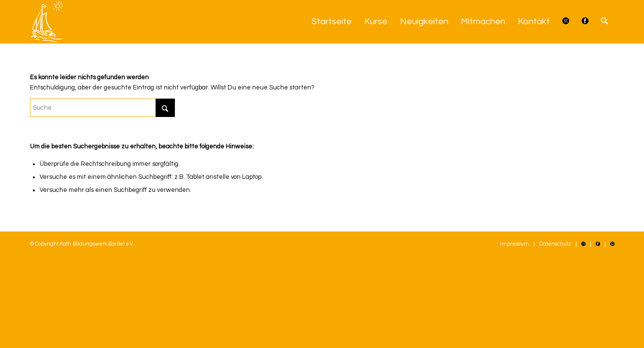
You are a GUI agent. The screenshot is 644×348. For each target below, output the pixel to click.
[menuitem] (332, 22)
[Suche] (604, 22)
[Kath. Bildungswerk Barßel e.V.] (47, 22)
